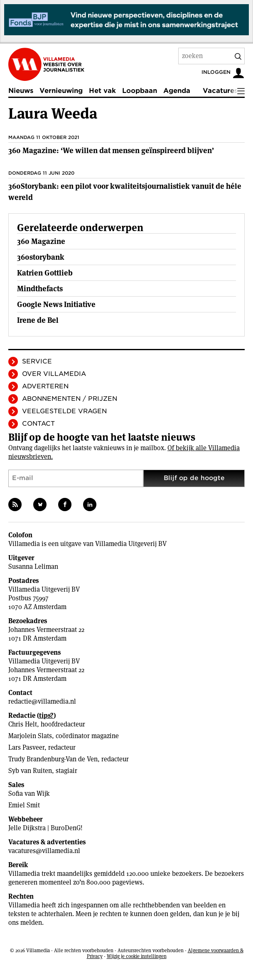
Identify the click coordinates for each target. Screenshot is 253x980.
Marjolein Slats (30, 736)
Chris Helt (23, 724)
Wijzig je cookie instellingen (137, 956)
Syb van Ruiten (30, 771)
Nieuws (21, 91)
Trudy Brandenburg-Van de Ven (53, 759)
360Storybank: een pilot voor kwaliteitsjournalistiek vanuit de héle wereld (125, 192)
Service (37, 361)
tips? (46, 715)
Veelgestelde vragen (64, 411)
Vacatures (220, 91)
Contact (38, 424)
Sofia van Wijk (29, 794)
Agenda (177, 91)
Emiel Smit (24, 805)
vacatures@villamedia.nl (44, 851)
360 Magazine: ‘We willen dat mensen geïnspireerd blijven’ (111, 150)
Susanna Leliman (33, 567)
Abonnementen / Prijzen (70, 399)
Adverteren (45, 386)
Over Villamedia (54, 374)
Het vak (102, 91)
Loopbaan (140, 91)
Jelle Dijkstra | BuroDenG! (45, 828)
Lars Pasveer (26, 747)
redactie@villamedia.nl (42, 701)
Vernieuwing (61, 91)
